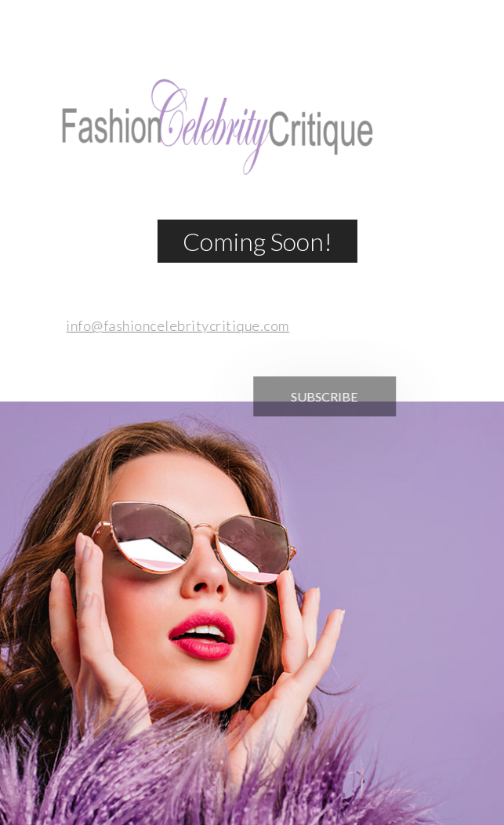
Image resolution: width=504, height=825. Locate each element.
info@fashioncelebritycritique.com (174, 325)
